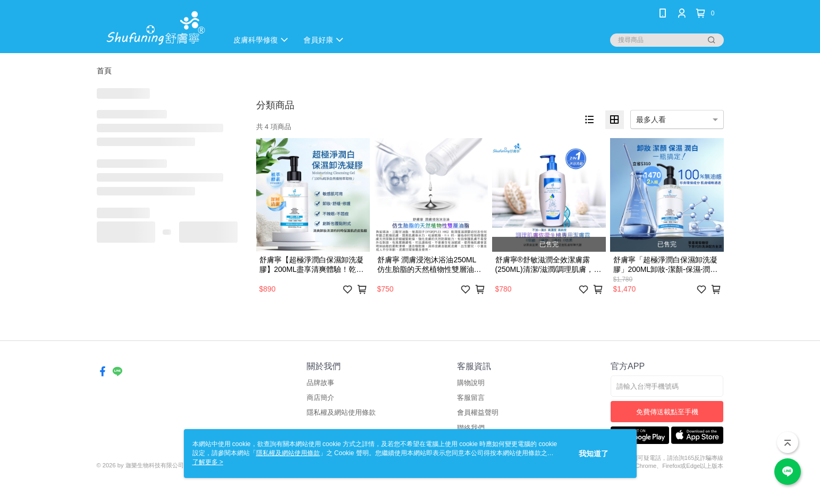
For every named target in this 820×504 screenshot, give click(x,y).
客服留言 (471, 398)
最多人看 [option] (651, 119)
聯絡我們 (471, 428)
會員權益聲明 (478, 412)
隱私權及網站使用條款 (341, 412)
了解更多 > (208, 462)
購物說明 (471, 383)
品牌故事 (320, 383)
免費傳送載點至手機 (667, 412)
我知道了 (594, 454)
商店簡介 (320, 398)
